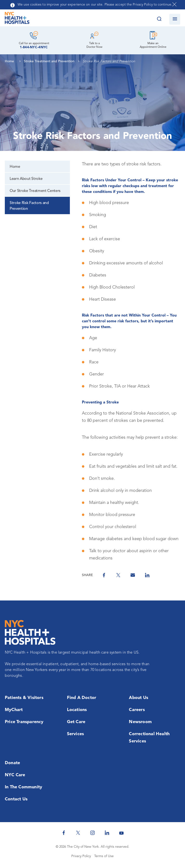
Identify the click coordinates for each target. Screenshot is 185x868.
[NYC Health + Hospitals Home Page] (17, 19)
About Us (139, 698)
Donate (12, 763)
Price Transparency (24, 722)
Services (76, 734)
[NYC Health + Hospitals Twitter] (78, 833)
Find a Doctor (82, 698)
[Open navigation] (175, 19)
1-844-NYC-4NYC (34, 47)
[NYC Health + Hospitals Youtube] (121, 833)
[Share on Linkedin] (147, 575)
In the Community (23, 787)
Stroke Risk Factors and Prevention (29, 206)
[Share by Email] (133, 575)
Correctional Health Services (149, 738)
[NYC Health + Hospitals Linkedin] (107, 833)
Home (15, 167)
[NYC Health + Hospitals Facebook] (64, 833)
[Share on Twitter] (118, 575)
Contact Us (16, 799)
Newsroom (140, 722)
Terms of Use (104, 856)
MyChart (14, 710)
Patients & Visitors (24, 698)
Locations (77, 710)
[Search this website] (159, 19)
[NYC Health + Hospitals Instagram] (92, 833)
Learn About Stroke (26, 179)
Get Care (76, 722)
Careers (137, 710)
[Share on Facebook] (104, 575)
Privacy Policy (81, 856)
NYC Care (15, 775)
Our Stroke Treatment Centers (35, 191)
